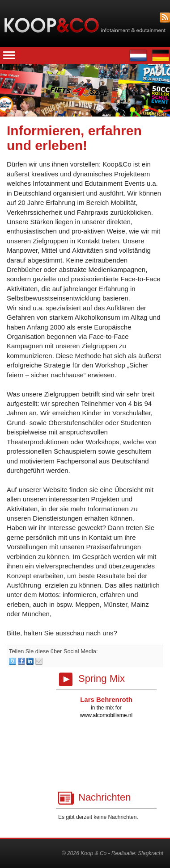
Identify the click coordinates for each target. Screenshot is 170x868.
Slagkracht (151, 853)
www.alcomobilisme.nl (106, 715)
